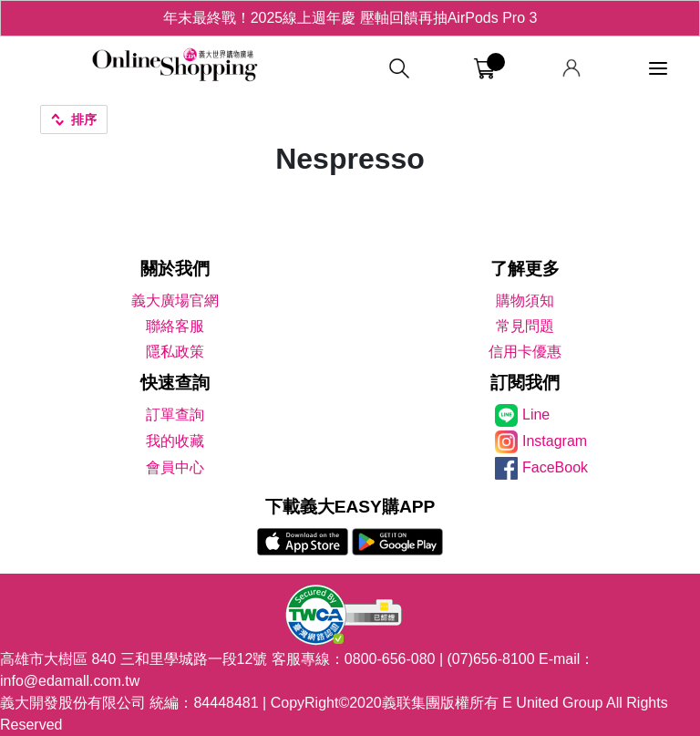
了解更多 (525, 269)
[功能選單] (658, 69)
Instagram (555, 441)
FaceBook (555, 467)
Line (536, 415)
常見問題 (525, 326)
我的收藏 (175, 441)
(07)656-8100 (491, 659)
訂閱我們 (525, 383)
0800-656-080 (390, 659)
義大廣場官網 (175, 301)
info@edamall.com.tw (70, 681)
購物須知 (525, 301)
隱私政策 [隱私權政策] (175, 352)
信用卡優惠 (525, 352)
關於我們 (175, 269)
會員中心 (175, 467)
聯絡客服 (175, 326)
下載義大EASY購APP (350, 507)
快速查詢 (175, 383)
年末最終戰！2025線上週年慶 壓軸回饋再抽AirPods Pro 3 (350, 18)
